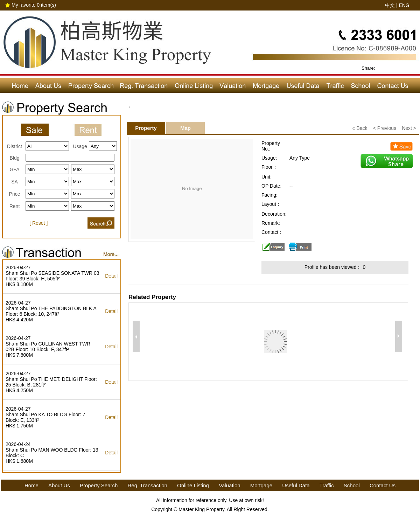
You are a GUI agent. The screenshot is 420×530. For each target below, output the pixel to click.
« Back (360, 128)
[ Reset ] (38, 223)
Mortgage (261, 485)
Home (31, 485)
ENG (404, 5)
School (352, 485)
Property (146, 128)
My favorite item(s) (34, 5)
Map (185, 128)
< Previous (385, 128)
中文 (390, 5)
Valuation (229, 485)
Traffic (327, 485)
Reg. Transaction (148, 485)
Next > (409, 128)
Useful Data (296, 485)
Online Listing (193, 485)
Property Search (99, 485)
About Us (59, 485)
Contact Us (383, 485)
